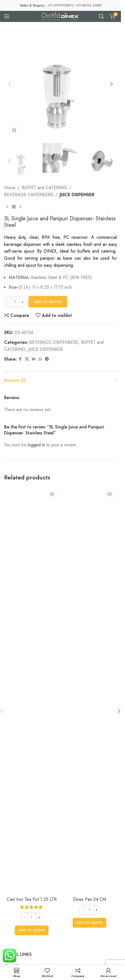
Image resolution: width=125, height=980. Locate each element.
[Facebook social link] (20, 359)
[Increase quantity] (22, 302)
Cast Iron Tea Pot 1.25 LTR (32, 899)
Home (10, 188)
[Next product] (20, 207)
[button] (9, 84)
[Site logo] (60, 16)
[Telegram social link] (47, 359)
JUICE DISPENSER (77, 195)
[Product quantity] (15, 302)
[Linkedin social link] (34, 359)
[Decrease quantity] (7, 302)
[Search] (101, 16)
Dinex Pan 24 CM (89, 899)
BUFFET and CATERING (44, 188)
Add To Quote (48, 302)
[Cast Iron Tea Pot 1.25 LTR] (32, 691)
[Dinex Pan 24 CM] (89, 691)
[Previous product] (7, 207)
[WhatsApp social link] (40, 359)
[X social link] (27, 359)
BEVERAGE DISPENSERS (29, 195)
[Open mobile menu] (7, 16)
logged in (36, 445)
